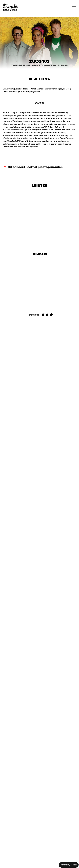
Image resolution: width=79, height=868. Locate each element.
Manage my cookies (69, 865)
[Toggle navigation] (74, 7)
